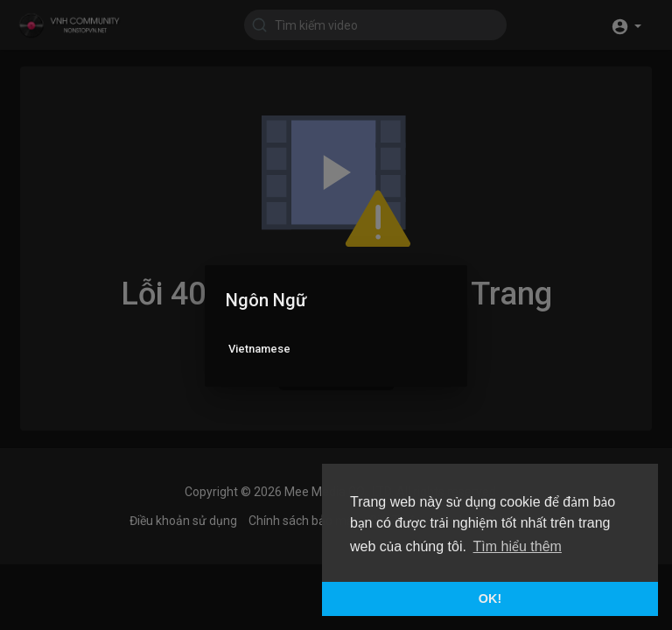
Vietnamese (259, 349)
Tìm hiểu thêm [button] (518, 546)
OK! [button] (490, 598)
